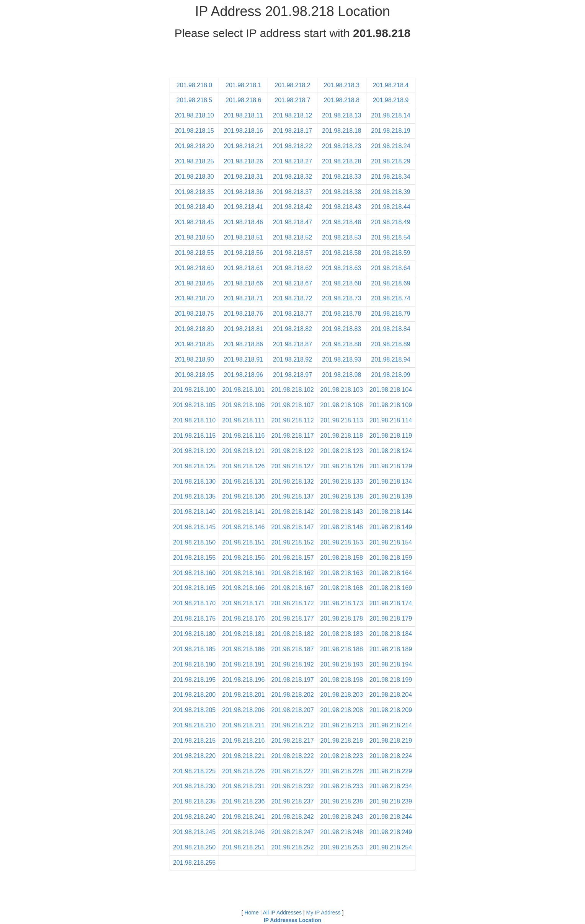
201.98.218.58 (342, 253)
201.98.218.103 (342, 390)
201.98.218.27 (292, 161)
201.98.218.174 (391, 603)
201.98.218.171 (243, 603)
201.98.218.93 (342, 359)
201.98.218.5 (194, 100)
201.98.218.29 (391, 161)
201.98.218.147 (292, 527)
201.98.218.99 (391, 375)
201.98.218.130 (194, 482)
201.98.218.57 (292, 253)
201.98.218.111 (243, 420)
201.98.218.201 (243, 695)
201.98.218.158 (342, 558)
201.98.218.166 (243, 588)
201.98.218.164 (391, 573)
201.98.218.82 (292, 329)
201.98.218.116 (243, 436)
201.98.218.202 (292, 695)
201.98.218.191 (243, 664)
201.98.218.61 (243, 268)
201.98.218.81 (243, 329)
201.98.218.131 (243, 482)
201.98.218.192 (292, 664)
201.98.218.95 (194, 375)
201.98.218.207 (292, 710)
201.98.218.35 (194, 192)
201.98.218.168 (342, 588)
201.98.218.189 (391, 649)
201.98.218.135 (194, 496)
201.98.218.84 (391, 329)
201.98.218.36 (243, 192)
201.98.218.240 (194, 817)
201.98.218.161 (243, 573)
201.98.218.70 (194, 298)
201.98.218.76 (243, 314)
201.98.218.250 (194, 847)
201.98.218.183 (342, 634)
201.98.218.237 (292, 801)
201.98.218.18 (342, 131)
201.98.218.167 (292, 588)
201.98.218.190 (194, 664)
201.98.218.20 (194, 146)
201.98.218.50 (194, 237)
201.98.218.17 (292, 131)
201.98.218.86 (243, 344)
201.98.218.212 (292, 725)
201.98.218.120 (194, 451)
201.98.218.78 (342, 314)
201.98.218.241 (243, 817)
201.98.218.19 (391, 131)
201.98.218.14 (391, 115)
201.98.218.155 (194, 558)
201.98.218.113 (342, 420)
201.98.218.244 (391, 817)
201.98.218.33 (342, 177)
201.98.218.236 (243, 801)
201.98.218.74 (391, 298)
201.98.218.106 (243, 405)
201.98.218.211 (243, 725)
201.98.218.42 (292, 207)
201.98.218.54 (391, 237)
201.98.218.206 (243, 710)
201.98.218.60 (194, 268)
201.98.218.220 (194, 756)
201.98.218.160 (194, 573)
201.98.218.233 (342, 786)
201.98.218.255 (194, 863)
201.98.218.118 (342, 436)
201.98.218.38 (342, 192)
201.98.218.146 (243, 527)
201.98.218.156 (243, 558)
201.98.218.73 (342, 298)
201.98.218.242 (292, 817)
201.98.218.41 (243, 207)
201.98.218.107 (292, 405)
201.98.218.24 (391, 146)
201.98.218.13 (342, 115)
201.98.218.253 (342, 847)
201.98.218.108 (342, 405)
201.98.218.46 (243, 222)
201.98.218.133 (342, 482)
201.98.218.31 (243, 177)
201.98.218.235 (194, 801)
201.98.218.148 (342, 527)
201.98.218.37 (292, 192)
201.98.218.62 (292, 268)
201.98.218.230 (194, 786)
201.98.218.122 (292, 451)
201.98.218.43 (342, 207)
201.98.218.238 (342, 801)
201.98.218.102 (292, 390)
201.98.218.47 (292, 222)
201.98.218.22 (292, 146)
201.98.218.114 (391, 420)
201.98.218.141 (243, 512)
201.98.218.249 (391, 832)
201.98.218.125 (194, 466)
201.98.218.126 (243, 466)
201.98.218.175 (194, 618)
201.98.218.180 (194, 634)
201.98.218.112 (292, 420)
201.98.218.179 (391, 618)
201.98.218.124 (391, 451)
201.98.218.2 (292, 85)
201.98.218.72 (292, 298)
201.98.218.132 (292, 482)
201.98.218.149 (391, 527)
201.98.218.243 (342, 817)
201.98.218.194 (391, 664)
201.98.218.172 (292, 603)
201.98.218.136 (243, 496)
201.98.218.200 (194, 695)
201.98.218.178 (342, 618)
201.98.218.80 (194, 329)
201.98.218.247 (292, 832)
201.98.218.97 (292, 375)
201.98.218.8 (342, 100)
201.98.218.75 (194, 314)
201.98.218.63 (342, 268)
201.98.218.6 (243, 100)
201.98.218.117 (292, 436)
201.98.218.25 (194, 161)
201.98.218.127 (292, 466)
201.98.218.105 (194, 405)
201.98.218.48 (342, 222)
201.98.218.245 (194, 832)
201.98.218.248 (342, 832)
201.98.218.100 (194, 390)
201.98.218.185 (194, 649)
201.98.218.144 (391, 512)
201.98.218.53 (342, 237)
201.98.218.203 (342, 695)
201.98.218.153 (342, 542)
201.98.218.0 (194, 85)
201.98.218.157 (292, 558)
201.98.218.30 (194, 177)
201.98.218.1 (243, 85)
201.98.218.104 (391, 390)
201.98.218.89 (391, 344)
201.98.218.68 (342, 283)
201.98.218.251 (243, 847)
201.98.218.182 (292, 634)
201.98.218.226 (243, 771)
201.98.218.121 (243, 451)
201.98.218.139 (391, 496)
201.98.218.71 (243, 298)
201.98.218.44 (391, 207)
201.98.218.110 (194, 420)
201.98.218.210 (194, 725)
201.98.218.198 (342, 680)
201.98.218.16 (243, 131)
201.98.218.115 (194, 436)
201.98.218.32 (292, 177)
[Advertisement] (292, 60)
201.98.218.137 (292, 496)
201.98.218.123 (342, 451)
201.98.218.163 (342, 573)
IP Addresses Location (292, 920)
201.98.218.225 (194, 771)
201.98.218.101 (243, 390)
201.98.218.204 (391, 695)
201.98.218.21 (243, 146)
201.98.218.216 (243, 741)
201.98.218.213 (342, 725)
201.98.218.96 (243, 375)
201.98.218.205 (194, 710)
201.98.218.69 (391, 283)
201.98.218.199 (391, 680)
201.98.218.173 (342, 603)
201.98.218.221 (243, 756)
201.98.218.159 (391, 558)
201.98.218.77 (292, 314)
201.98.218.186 (243, 649)
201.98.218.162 (292, 573)
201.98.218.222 (292, 756)
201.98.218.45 (194, 222)
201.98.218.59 (391, 253)
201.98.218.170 (194, 603)
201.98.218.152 (292, 542)
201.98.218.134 (391, 482)
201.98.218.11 (243, 115)
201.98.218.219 (391, 741)
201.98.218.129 (391, 466)
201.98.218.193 (342, 664)
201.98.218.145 (194, 527)
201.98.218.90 (194, 359)
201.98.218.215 (194, 741)
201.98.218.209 (391, 710)
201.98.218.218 (342, 741)
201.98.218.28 (342, 161)
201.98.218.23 (342, 146)
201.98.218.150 (194, 542)
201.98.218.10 (194, 115)
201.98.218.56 (243, 253)
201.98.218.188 (342, 649)
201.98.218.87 (292, 344)
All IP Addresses (282, 913)
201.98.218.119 (391, 436)
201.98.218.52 (292, 237)
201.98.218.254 (391, 847)
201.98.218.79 (391, 314)
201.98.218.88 (342, 344)
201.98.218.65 (194, 283)
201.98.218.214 (391, 725)
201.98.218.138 (342, 496)
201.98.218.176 (243, 618)
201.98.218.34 (391, 177)
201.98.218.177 (292, 618)
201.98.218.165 (194, 588)
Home (251, 913)
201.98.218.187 (292, 649)
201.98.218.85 (194, 344)
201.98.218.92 (292, 359)
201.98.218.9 (391, 100)
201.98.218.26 (243, 161)
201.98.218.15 (194, 131)
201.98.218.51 (243, 237)
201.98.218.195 (194, 680)
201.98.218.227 (292, 771)
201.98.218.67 (292, 283)
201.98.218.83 (342, 329)
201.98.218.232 (292, 786)
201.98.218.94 (391, 359)
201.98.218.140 (194, 512)
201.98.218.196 (243, 680)
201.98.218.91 (243, 359)
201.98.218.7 (292, 100)
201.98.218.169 (391, 588)
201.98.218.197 (292, 680)
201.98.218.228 (342, 771)
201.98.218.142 (292, 512)
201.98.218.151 (243, 542)
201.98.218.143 (342, 512)
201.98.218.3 (342, 85)
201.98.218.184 (391, 634)
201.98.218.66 (243, 283)
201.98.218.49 (391, 222)
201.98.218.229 (391, 771)
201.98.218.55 (194, 253)
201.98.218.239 (391, 801)
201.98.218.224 (391, 756)
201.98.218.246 (243, 832)
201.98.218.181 (243, 634)
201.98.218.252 (292, 847)
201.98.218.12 (292, 115)
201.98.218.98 (342, 375)
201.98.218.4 (391, 85)
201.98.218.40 (194, 207)
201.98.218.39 (391, 192)
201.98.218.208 (342, 710)
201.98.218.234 (391, 786)
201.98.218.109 (391, 405)
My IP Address (324, 913)
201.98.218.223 (342, 756)
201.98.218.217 (292, 741)
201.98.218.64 (391, 268)
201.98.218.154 (391, 542)
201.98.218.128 (342, 466)
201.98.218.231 (243, 786)
